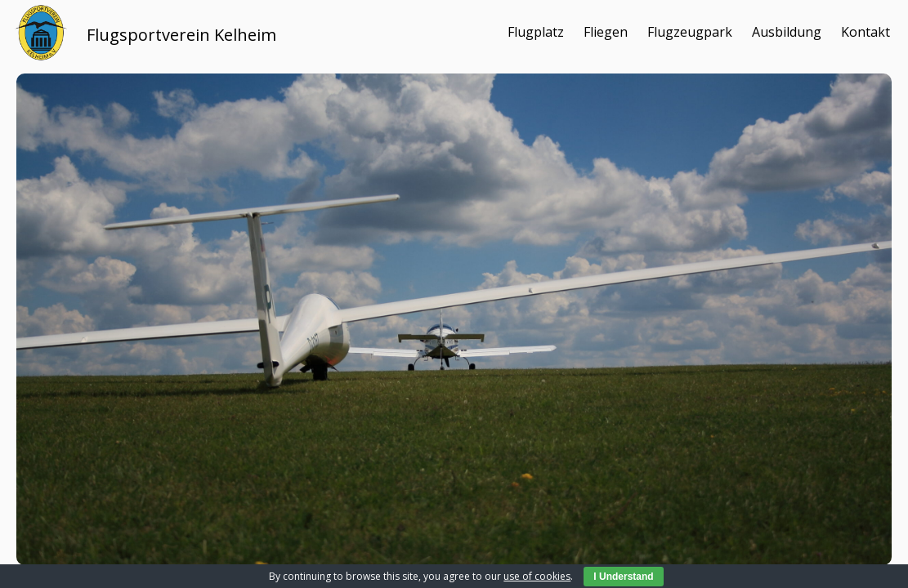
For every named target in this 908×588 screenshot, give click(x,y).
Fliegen (606, 32)
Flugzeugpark (690, 32)
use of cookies (537, 576)
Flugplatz (536, 32)
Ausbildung (787, 32)
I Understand (623, 577)
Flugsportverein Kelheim (181, 35)
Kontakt (866, 32)
